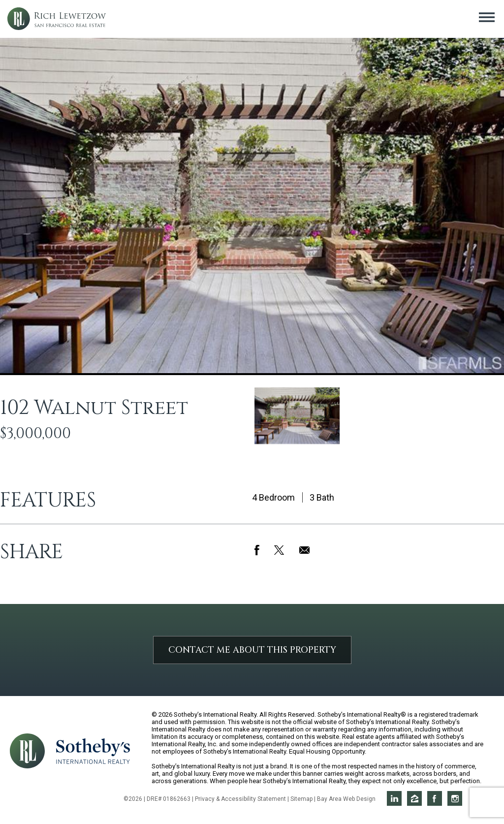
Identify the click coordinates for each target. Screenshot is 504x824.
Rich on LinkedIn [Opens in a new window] (394, 798)
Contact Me (252, 650)
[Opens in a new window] (93, 750)
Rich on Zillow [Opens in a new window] (414, 798)
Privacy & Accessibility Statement (240, 799)
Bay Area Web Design (346, 799)
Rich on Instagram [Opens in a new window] (455, 798)
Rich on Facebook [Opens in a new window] (435, 798)
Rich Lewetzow (57, 19)
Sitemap (301, 799)
